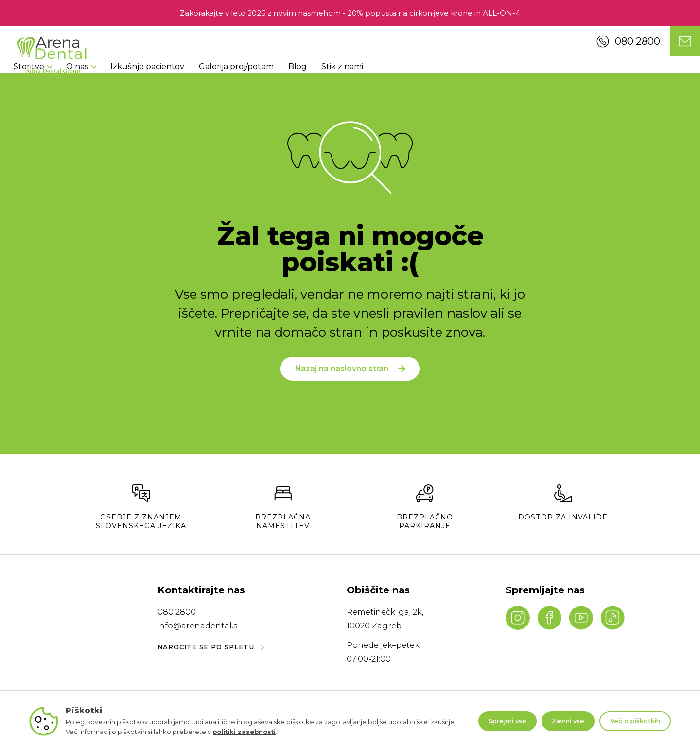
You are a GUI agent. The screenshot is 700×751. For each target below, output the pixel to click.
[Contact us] (685, 41)
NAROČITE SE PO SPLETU (211, 647)
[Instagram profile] (518, 618)
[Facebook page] (549, 618)
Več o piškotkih (635, 721)
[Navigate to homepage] (52, 56)
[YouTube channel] (581, 618)
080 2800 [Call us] (628, 41)
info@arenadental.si (198, 626)
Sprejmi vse (507, 721)
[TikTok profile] (612, 618)
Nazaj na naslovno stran (350, 378)
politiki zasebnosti (244, 732)
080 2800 (177, 612)
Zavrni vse (568, 721)
